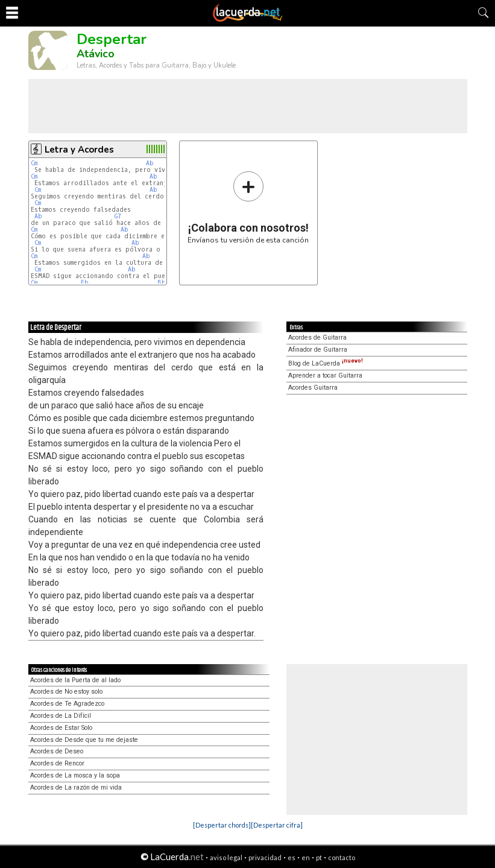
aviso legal (226, 857)
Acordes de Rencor (57, 763)
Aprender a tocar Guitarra (325, 375)
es (292, 857)
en (306, 857)
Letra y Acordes (79, 150)
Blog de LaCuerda (326, 363)
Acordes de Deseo (57, 751)
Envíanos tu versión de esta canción (248, 207)
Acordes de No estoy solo (66, 692)
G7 (118, 216)
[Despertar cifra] (277, 825)
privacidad (265, 857)
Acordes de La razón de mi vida (76, 787)
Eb (85, 283)
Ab (150, 163)
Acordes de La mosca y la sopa (75, 775)
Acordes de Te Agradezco (67, 704)
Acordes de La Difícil (61, 716)
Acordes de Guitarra (317, 337)
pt (319, 857)
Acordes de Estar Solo (61, 728)
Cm (34, 163)
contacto (342, 857)
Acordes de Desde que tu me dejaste (84, 740)
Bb (162, 283)
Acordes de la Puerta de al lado (75, 680)
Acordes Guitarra (313, 388)
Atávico (96, 54)
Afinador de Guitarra (318, 350)
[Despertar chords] (222, 825)
